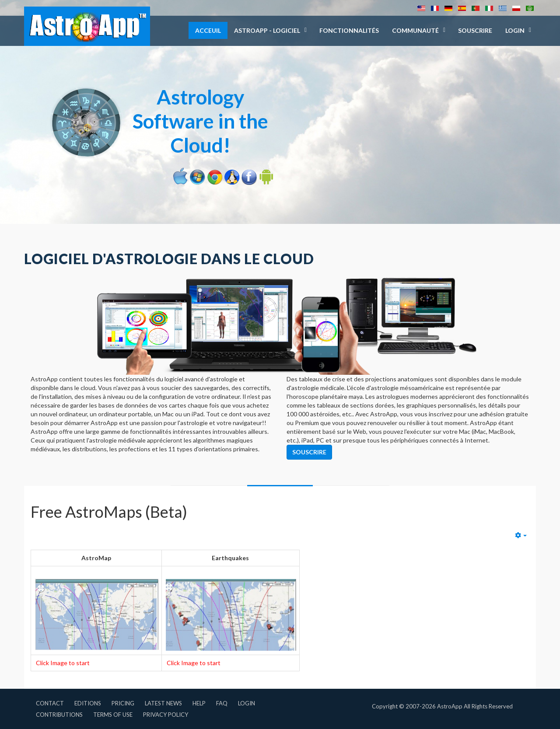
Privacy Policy (166, 715)
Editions (88, 703)
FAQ (222, 703)
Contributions (59, 715)
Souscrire (475, 30)
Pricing (123, 703)
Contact (50, 703)
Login (247, 703)
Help (199, 703)
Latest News (163, 703)
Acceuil (208, 30)
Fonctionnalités (349, 30)
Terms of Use (113, 715)
